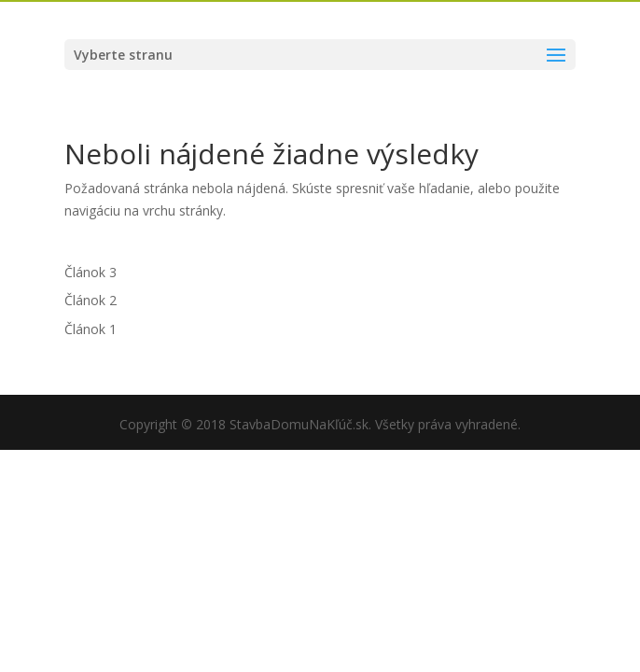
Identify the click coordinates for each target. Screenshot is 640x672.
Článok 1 (90, 329)
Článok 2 (90, 300)
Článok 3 (90, 272)
